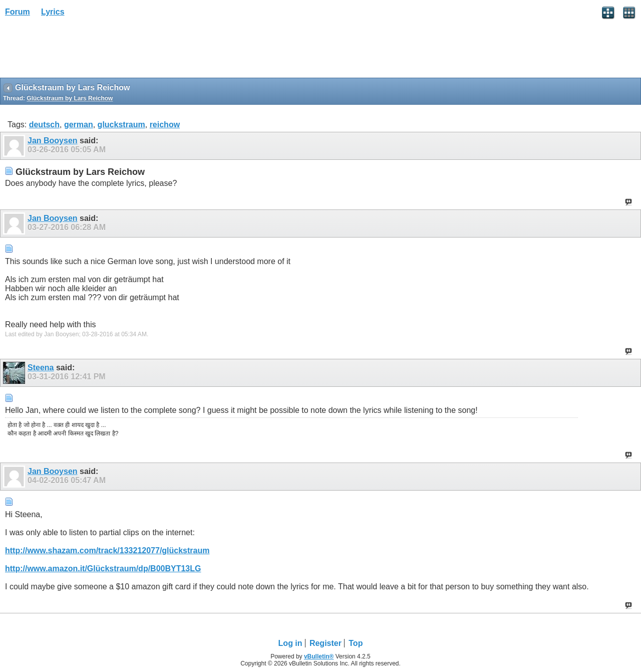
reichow (165, 125)
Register (326, 643)
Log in (290, 643)
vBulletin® (319, 656)
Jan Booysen (53, 141)
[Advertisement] (80, 51)
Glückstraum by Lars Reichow (70, 98)
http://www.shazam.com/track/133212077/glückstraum (107, 550)
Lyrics (53, 12)
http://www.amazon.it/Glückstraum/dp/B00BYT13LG (103, 569)
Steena (41, 368)
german (79, 125)
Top (356, 643)
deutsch (44, 125)
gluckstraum (121, 125)
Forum (18, 12)
